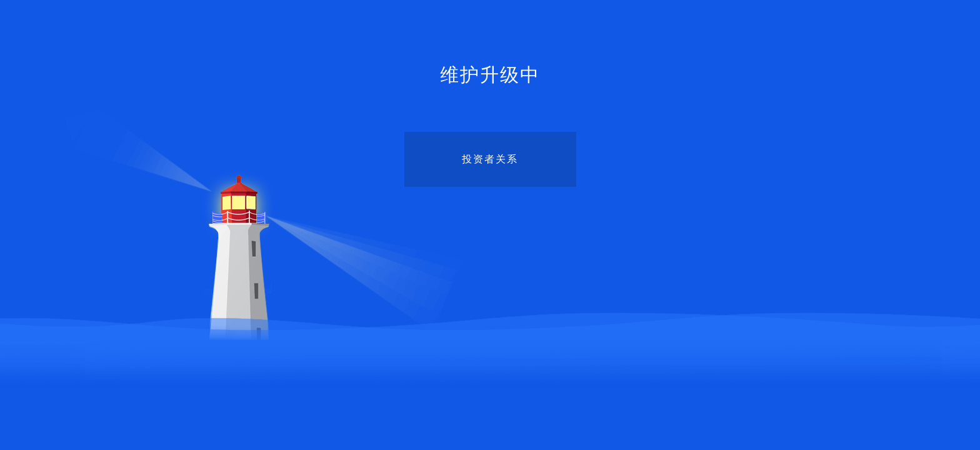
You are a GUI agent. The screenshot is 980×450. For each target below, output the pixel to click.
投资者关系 (490, 159)
